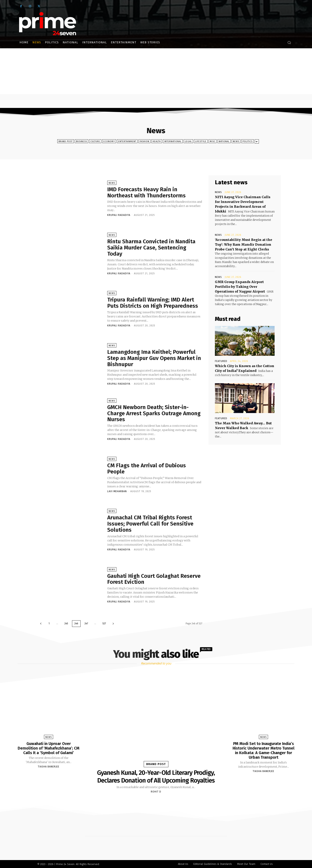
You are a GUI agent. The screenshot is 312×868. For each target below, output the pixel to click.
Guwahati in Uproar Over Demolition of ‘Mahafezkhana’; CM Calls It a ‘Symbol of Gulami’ (49, 748)
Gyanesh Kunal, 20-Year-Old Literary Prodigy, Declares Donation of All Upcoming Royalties (156, 776)
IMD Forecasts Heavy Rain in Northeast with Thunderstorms (147, 192)
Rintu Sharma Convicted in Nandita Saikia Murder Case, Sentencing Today (152, 248)
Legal (188, 141)
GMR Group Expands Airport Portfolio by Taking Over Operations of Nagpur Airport (240, 287)
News (236, 141)
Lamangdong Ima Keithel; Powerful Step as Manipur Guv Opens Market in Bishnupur (154, 358)
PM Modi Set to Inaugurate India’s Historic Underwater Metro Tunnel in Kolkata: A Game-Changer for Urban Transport (263, 750)
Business (81, 141)
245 (66, 624)
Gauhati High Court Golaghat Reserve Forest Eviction (154, 579)
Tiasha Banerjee (49, 766)
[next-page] (113, 624)
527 (104, 624)
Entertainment (127, 141)
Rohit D (156, 791)
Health (157, 141)
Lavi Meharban (117, 491)
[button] (289, 43)
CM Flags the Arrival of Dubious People (147, 468)
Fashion (144, 141)
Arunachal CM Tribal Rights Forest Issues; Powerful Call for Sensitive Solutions (151, 524)
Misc (213, 141)
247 (86, 624)
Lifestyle (201, 141)
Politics (248, 141)
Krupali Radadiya (119, 215)
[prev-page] (41, 624)
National (224, 141)
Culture (95, 141)
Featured (221, 361)
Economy (109, 141)
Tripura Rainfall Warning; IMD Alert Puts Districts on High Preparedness (153, 303)
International (173, 141)
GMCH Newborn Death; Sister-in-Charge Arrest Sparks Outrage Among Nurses (154, 413)
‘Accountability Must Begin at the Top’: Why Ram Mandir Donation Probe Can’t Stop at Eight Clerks (244, 244)
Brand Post (66, 141)
